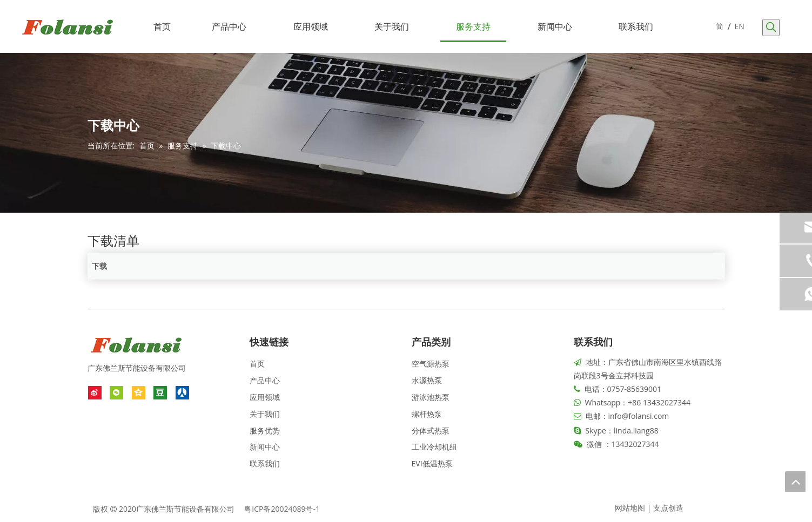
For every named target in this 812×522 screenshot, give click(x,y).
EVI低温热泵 (432, 463)
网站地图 (630, 508)
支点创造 (668, 508)
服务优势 (265, 431)
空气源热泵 (431, 364)
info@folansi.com (639, 416)
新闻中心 (265, 447)
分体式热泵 (431, 431)
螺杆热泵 (427, 414)
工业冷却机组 (434, 447)
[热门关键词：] (771, 28)
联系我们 (265, 463)
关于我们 (265, 414)
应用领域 (265, 397)
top (795, 482)
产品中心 (265, 380)
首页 (257, 364)
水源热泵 (427, 380)
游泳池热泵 (431, 397)
